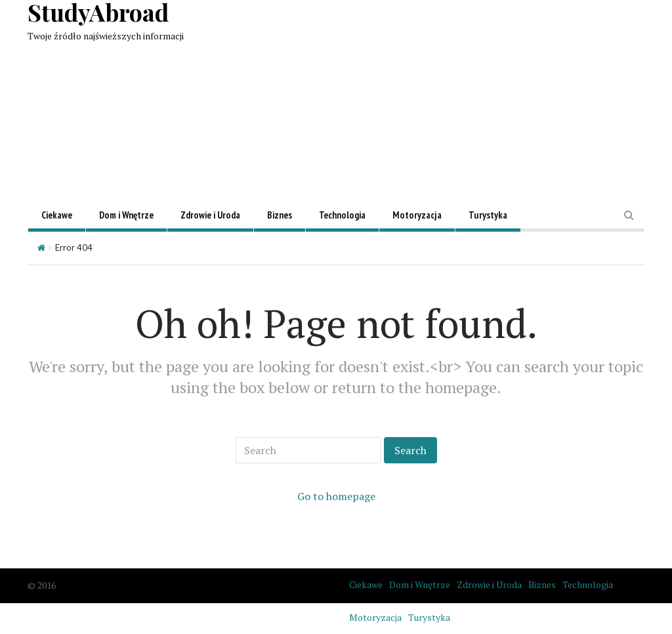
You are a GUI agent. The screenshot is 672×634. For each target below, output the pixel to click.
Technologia (342, 215)
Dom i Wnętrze (126, 215)
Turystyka (488, 215)
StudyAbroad (98, 12)
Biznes (280, 215)
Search (410, 450)
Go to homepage (336, 496)
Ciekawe (57, 215)
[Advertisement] (455, 92)
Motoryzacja (417, 215)
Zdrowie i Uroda (210, 215)
